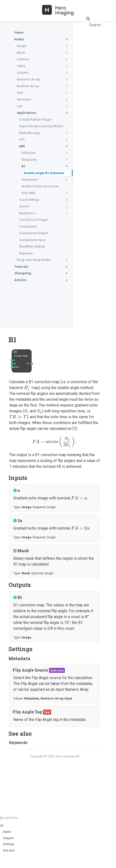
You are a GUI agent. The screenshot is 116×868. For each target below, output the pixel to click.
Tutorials (21, 267)
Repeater (26, 253)
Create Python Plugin (35, 120)
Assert (24, 206)
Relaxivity (29, 160)
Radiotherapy (29, 133)
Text (20, 93)
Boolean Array (28, 86)
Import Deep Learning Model (41, 126)
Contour (23, 59)
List (19, 106)
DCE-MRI (28, 193)
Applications (26, 113)
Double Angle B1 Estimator (44, 173)
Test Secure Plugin (34, 220)
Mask (21, 53)
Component (28, 226)
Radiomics (27, 213)
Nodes (19, 39)
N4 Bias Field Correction (40, 186)
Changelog (23, 273)
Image (22, 46)
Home (19, 32)
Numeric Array (28, 79)
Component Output (33, 233)
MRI (22, 146)
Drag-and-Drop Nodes (34, 260)
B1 (24, 166)
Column (23, 73)
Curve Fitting (29, 200)
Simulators (30, 180)
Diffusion (29, 153)
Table (21, 66)
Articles (20, 280)
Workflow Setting (32, 246)
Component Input (32, 240)
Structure (24, 99)
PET (22, 139)
